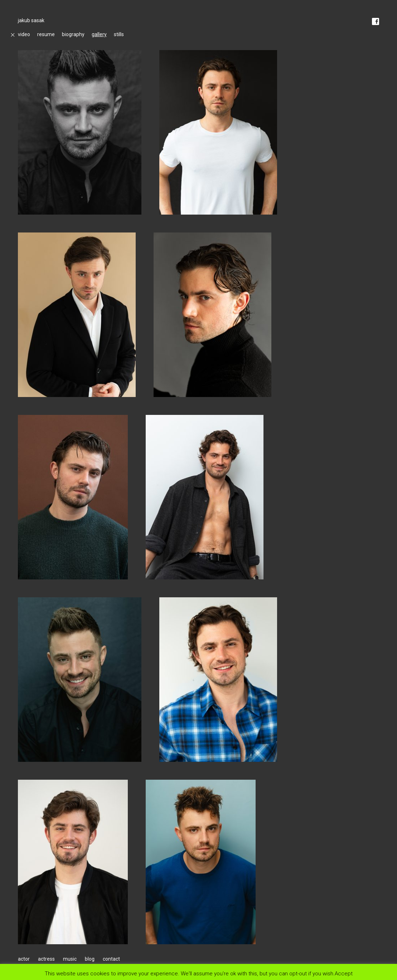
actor (24, 959)
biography (73, 34)
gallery (99, 34)
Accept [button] (344, 973)
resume (46, 34)
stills (119, 34)
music (70, 959)
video (24, 34)
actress (46, 959)
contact (111, 959)
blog (90, 959)
